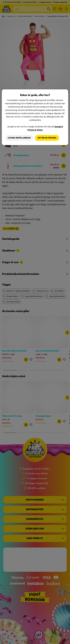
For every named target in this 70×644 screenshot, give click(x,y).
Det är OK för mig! (47, 138)
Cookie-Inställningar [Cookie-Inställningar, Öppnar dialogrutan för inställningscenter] (19, 138)
